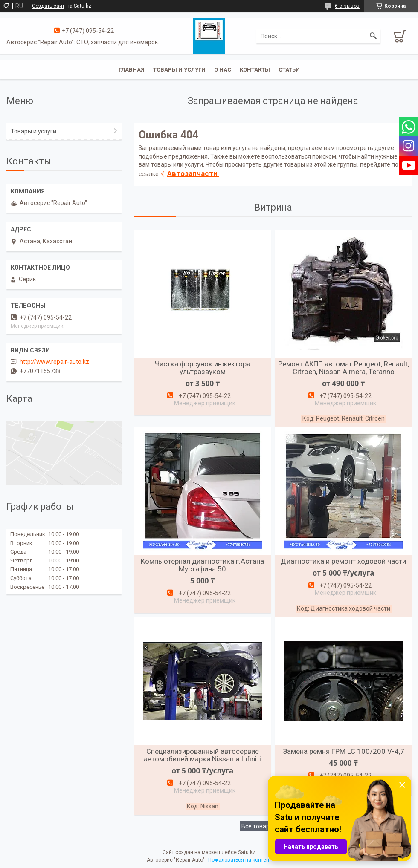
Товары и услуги (179, 70)
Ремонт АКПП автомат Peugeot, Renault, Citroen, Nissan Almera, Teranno (344, 368)
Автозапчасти (193, 173)
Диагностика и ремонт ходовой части (343, 561)
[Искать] (373, 36)
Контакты (255, 70)
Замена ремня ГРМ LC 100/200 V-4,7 (344, 751)
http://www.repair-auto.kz (54, 362)
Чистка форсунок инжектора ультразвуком (203, 368)
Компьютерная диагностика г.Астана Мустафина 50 (202, 565)
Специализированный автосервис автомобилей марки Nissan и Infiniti (202, 755)
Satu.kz (247, 852)
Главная (132, 70)
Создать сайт (48, 6)
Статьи (289, 70)
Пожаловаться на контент (240, 860)
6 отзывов (347, 6)
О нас (223, 70)
